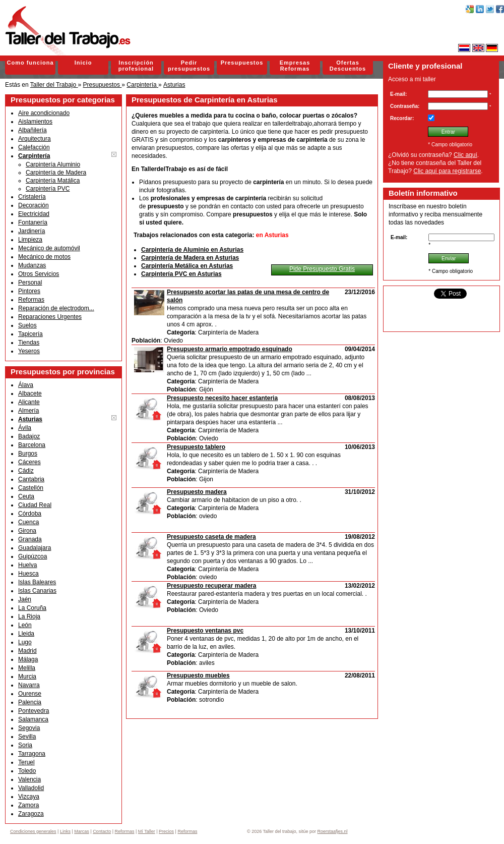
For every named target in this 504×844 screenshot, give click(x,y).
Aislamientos (35, 122)
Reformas (31, 300)
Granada (30, 539)
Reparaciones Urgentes (50, 317)
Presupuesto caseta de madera (211, 537)
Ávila (25, 428)
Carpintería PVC (48, 189)
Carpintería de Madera (56, 173)
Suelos (27, 325)
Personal (30, 283)
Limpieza (30, 240)
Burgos (28, 454)
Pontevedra (34, 711)
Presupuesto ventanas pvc (205, 631)
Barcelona (32, 445)
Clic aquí (465, 155)
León (25, 625)
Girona (27, 531)
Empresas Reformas (295, 66)
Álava (26, 385)
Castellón (31, 488)
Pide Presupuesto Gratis (322, 269)
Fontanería (33, 222)
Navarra (29, 685)
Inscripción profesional (136, 66)
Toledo (27, 771)
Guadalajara (35, 548)
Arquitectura (35, 139)
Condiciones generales (33, 831)
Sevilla (27, 737)
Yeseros (29, 351)
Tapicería (30, 334)
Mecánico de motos (44, 257)
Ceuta (26, 496)
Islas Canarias (37, 591)
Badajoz (29, 436)
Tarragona (32, 754)
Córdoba (30, 514)
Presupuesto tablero (196, 447)
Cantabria (31, 479)
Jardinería (31, 231)
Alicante (29, 402)
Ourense (30, 694)
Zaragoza (31, 814)
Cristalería (32, 197)
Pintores (29, 291)
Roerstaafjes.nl (333, 831)
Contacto (102, 831)
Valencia (29, 779)
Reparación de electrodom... (56, 308)
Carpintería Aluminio (53, 164)
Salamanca (33, 719)
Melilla (27, 668)
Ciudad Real (35, 505)
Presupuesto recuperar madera (211, 586)
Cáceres (29, 462)
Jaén (25, 599)
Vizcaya (29, 797)
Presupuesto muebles (198, 676)
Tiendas (29, 343)
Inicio (83, 63)
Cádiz (26, 471)
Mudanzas (32, 265)
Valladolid (31, 788)
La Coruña (32, 608)
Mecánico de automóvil (49, 248)
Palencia (30, 702)
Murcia (27, 677)
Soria (25, 745)
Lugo (25, 642)
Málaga (28, 659)
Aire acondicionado (44, 113)
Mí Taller (147, 831)
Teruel (26, 762)
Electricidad (34, 214)
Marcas (82, 831)
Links (65, 831)
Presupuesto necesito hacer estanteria (222, 398)
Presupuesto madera (197, 492)
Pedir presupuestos (189, 66)
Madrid (27, 651)
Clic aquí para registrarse (447, 171)
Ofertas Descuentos (348, 66)
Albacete (30, 393)
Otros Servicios (39, 274)
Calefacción (34, 147)
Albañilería (33, 130)
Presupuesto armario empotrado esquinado (230, 349)
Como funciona (30, 63)
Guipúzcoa (33, 556)
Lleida (26, 634)
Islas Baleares (37, 582)
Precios (166, 831)
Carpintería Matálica (53, 181)
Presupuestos (242, 63)
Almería (28, 411)
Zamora (28, 805)
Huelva (27, 565)
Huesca (28, 574)
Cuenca (28, 522)
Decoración (34, 205)
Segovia (29, 728)
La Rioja (29, 616)
